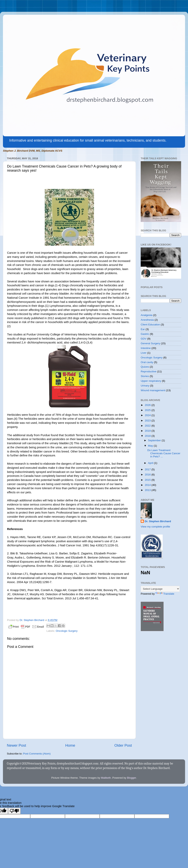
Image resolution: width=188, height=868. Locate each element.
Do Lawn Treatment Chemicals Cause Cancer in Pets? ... (164, 453)
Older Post (123, 745)
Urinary (145, 386)
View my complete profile (155, 527)
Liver (144, 353)
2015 (148, 480)
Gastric (145, 334)
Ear (143, 329)
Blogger (131, 778)
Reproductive (149, 371)
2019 (148, 431)
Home (70, 745)
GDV (144, 339)
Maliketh (106, 778)
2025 (148, 410)
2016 (148, 475)
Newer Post (16, 745)
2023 (148, 421)
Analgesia (146, 315)
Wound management (153, 390)
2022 (148, 426)
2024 (148, 415)
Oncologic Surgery (67, 631)
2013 (148, 490)
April (151, 463)
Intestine (146, 348)
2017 (148, 469)
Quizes (145, 367)
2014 (148, 485)
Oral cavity (147, 362)
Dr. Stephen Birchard (158, 521)
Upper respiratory (151, 381)
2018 (148, 436)
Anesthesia (147, 320)
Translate (165, 594)
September (155, 440)
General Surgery (150, 343)
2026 (148, 405)
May (151, 446)
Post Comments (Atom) (37, 754)
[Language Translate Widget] (160, 589)
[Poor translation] (14, 811)
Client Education (150, 325)
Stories (145, 376)
